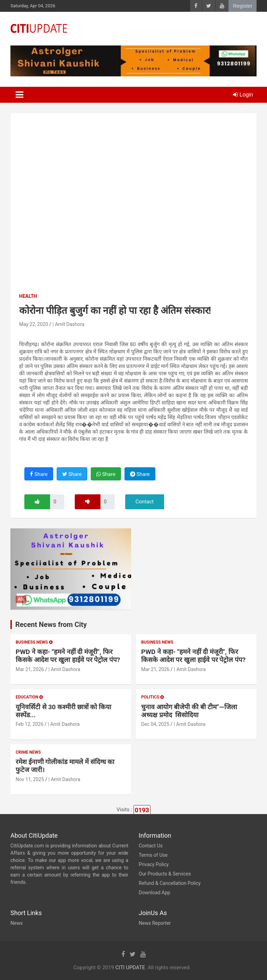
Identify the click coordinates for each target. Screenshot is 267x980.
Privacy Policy (154, 864)
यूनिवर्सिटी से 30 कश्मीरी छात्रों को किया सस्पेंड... (63, 711)
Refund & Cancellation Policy (170, 883)
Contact (145, 502)
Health (28, 296)
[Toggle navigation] (19, 95)
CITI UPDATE (130, 968)
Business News (34, 642)
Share (39, 474)
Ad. (21, 599)
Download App (155, 893)
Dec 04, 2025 (155, 724)
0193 (142, 810)
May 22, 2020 (34, 324)
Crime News (28, 752)
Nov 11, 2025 (30, 779)
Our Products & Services (165, 874)
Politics (152, 697)
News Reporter (155, 923)
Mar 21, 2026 (30, 669)
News (17, 923)
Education (29, 697)
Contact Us (151, 846)
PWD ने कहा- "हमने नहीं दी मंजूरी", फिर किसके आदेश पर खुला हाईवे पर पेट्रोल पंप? (68, 656)
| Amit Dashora (68, 324)
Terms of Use (153, 855)
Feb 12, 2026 (30, 724)
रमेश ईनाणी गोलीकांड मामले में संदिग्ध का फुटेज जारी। (65, 766)
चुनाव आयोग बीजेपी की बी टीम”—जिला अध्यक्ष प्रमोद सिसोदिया (189, 711)
